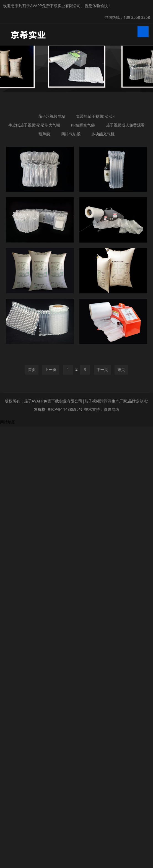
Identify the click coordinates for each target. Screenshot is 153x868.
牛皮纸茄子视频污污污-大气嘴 (34, 125)
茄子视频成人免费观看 (125, 125)
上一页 (51, 582)
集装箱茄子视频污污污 (95, 116)
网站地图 (8, 634)
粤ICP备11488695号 (65, 622)
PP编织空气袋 (83, 125)
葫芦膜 (44, 134)
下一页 (102, 582)
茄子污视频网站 (52, 116)
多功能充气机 (103, 134)
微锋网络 (111, 622)
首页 (32, 582)
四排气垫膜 (71, 134)
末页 (121, 582)
